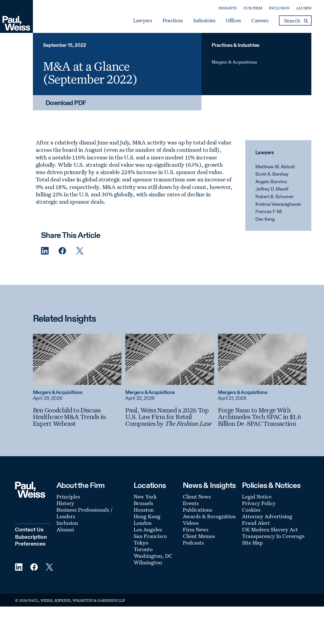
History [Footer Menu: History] (65, 503)
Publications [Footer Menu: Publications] (197, 510)
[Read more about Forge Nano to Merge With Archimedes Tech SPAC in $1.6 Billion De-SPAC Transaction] (262, 359)
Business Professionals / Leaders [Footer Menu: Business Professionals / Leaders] (85, 513)
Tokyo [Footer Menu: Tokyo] (141, 543)
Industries (204, 20)
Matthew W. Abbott (275, 167)
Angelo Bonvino (271, 182)
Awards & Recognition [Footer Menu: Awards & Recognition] (209, 516)
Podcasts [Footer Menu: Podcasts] (193, 543)
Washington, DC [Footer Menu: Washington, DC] (153, 556)
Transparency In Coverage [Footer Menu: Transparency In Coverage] (273, 536)
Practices (173, 20)
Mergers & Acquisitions (234, 62)
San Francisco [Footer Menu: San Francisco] (150, 536)
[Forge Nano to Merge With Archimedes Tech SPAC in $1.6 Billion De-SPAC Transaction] (262, 417)
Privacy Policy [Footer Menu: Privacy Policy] (259, 503)
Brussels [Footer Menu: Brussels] (143, 503)
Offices (233, 20)
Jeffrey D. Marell (272, 189)
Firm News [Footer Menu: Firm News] (196, 529)
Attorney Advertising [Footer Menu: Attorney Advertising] (267, 516)
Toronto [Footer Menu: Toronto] (143, 549)
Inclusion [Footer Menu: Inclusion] (67, 523)
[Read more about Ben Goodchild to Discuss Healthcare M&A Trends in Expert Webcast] (77, 359)
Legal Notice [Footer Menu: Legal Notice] (257, 496)
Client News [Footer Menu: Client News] (197, 496)
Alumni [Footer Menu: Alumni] (65, 529)
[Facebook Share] (62, 251)
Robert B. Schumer (275, 197)
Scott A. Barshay (272, 174)
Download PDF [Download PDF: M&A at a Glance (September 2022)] (66, 103)
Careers (260, 20)
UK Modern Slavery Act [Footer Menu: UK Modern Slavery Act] (270, 529)
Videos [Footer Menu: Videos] (191, 523)
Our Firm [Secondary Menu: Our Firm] (253, 8)
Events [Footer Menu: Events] (191, 503)
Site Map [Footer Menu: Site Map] (252, 543)
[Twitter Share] (80, 251)
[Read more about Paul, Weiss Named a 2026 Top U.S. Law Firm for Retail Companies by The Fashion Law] (170, 359)
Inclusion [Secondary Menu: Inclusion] (279, 8)
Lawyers (143, 20)
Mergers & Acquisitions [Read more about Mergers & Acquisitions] (58, 393)
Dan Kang (265, 219)
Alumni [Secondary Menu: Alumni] (304, 8)
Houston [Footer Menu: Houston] (144, 510)
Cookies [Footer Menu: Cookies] (251, 510)
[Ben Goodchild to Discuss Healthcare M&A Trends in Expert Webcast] (77, 417)
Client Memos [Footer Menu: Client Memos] (199, 536)
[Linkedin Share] (45, 251)
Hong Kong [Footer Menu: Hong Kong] (147, 516)
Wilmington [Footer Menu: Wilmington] (148, 562)
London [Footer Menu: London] (143, 523)
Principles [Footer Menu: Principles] (68, 496)
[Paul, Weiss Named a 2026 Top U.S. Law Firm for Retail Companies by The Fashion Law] (170, 417)
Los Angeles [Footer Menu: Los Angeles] (148, 529)
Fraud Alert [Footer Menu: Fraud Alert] (256, 523)
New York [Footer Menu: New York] (145, 496)
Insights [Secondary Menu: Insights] (228, 8)
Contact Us (29, 530)
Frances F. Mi (269, 212)
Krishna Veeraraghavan (278, 204)
